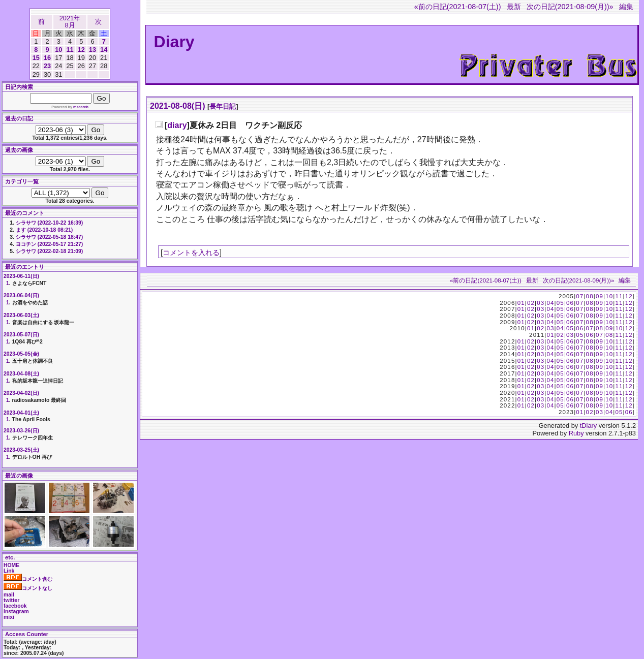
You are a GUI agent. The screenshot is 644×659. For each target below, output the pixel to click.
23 (47, 66)
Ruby (576, 433)
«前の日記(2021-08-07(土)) (458, 7)
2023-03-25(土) (21, 450)
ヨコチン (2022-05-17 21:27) (49, 244)
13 (93, 50)
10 (58, 50)
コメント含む (28, 579)
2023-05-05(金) (21, 354)
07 (580, 296)
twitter (11, 600)
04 (550, 303)
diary (177, 125)
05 (560, 303)
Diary (174, 42)
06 (570, 303)
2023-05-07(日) (21, 335)
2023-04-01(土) (21, 413)
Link (9, 571)
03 (541, 303)
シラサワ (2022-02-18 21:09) (49, 251)
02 (531, 303)
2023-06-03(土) (21, 315)
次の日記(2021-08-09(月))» (570, 7)
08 (590, 296)
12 (81, 50)
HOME (11, 565)
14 (104, 50)
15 (36, 58)
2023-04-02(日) (21, 393)
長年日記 (223, 106)
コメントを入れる (191, 253)
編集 (626, 7)
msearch (81, 107)
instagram (16, 611)
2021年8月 (70, 22)
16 (47, 58)
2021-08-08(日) (178, 106)
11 (70, 50)
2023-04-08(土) (21, 374)
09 (600, 296)
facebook (15, 606)
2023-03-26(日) (21, 431)
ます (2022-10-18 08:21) (44, 230)
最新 (514, 7)
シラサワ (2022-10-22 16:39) (49, 223)
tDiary (588, 426)
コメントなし (28, 588)
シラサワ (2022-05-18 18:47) (49, 237)
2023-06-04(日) (21, 295)
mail (9, 595)
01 (521, 303)
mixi (9, 617)
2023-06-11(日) (21, 276)
